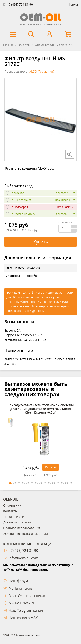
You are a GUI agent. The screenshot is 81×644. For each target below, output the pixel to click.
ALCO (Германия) (42, 71)
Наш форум (18, 581)
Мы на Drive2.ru (22, 603)
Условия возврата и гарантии (25, 534)
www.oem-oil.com (29, 635)
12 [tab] (58, 483)
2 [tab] (15, 483)
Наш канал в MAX (23, 618)
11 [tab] (54, 483)
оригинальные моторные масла (41, 24)
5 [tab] (28, 483)
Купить (41, 242)
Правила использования (22, 528)
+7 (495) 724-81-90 (23, 551)
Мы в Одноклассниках (27, 596)
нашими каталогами (46, 302)
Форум (73, 4)
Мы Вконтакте (20, 588)
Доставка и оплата (17, 522)
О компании (12, 505)
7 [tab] (36, 483)
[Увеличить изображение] (70, 154)
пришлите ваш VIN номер (26, 306)
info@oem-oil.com (23, 558)
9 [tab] (45, 483)
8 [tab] (41, 483)
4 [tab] (23, 483)
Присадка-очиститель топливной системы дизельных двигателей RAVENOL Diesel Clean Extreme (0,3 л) (40, 409)
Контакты (10, 511)
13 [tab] (62, 483)
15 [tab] (71, 483)
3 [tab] (19, 483)
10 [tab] (49, 483)
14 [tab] (67, 483)
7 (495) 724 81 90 (21, 4)
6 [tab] (32, 483)
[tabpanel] (40, 441)
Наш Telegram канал (26, 610)
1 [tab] (10, 483)
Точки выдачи (14, 517)
